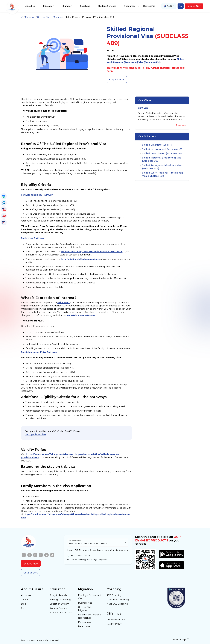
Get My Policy (114, 624)
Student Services (107, 6)
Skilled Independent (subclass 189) (163, 149)
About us (26, 595)
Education (49, 6)
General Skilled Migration (50, 17)
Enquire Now (194, 6)
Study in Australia (59, 595)
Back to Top (181, 640)
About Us (30, 6)
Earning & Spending (60, 600)
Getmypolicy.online (35, 434)
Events (25, 608)
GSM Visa (143, 108)
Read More (181, 125)
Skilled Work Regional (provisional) (90, 616)
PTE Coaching (114, 595)
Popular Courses (58, 608)
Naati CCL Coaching (117, 604)
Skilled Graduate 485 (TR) (157, 145)
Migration (67, 6)
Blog (24, 604)
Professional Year (116, 620)
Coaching (85, 6)
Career (24, 600)
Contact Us (149, 6)
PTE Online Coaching (118, 600)
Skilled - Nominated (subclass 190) (162, 153)
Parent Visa (84, 626)
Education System (59, 604)
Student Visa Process (61, 613)
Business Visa (85, 603)
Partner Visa (84, 622)
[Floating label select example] (98, 542)
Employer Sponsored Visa (90, 597)
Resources (130, 6)
